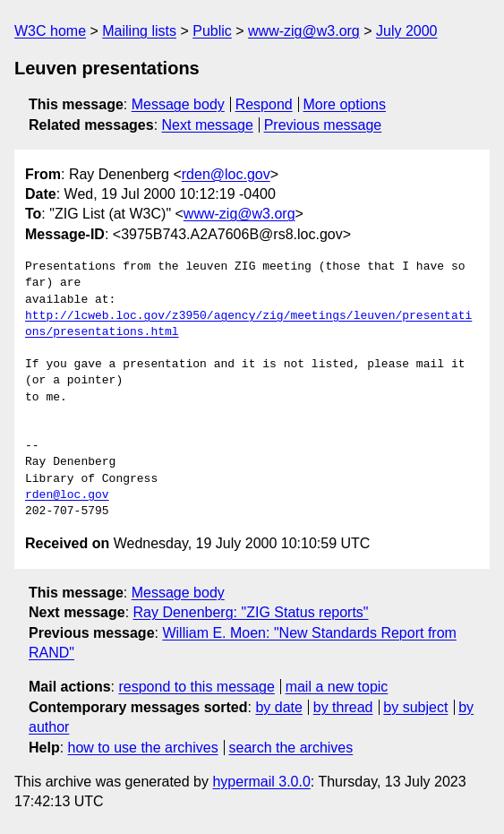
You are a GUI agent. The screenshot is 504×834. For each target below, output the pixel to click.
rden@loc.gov (226, 174)
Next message (208, 125)
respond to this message (196, 687)
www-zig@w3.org (304, 31)
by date (278, 707)
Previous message (323, 125)
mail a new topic (337, 687)
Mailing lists (139, 31)
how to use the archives (143, 748)
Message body (178, 104)
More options (345, 104)
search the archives (291, 748)
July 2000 (407, 31)
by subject (415, 707)
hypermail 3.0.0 (261, 782)
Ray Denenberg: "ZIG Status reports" (251, 612)
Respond (264, 104)
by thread (343, 707)
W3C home (50, 31)
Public (212, 31)
